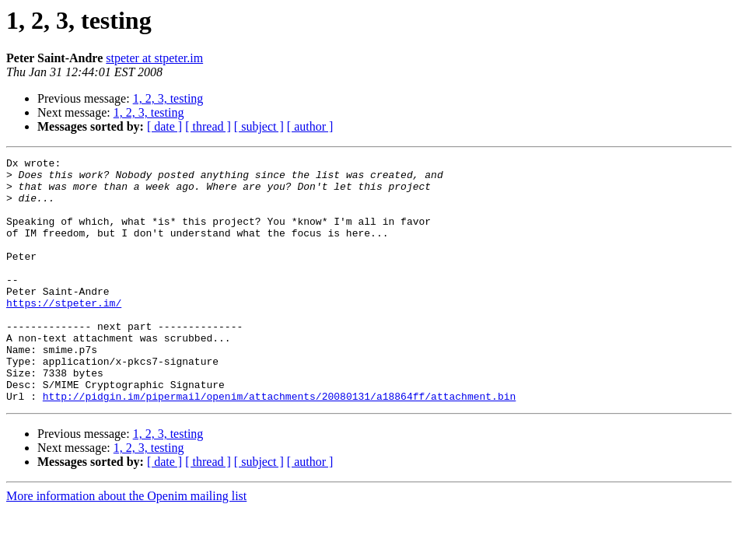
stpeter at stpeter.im (154, 58)
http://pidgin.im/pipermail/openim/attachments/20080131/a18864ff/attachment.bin (279, 445)
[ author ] (310, 126)
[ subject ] (259, 126)
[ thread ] (208, 126)
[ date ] (164, 126)
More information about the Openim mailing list (126, 545)
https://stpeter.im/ (64, 333)
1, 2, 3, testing (168, 98)
